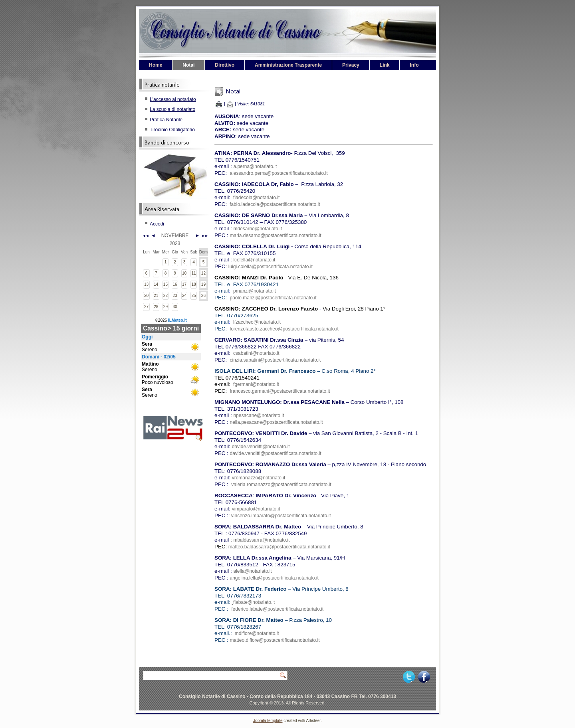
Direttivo (225, 65)
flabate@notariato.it (254, 602)
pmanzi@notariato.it (255, 291)
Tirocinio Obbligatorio (172, 130)
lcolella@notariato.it (254, 260)
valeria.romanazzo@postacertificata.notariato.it (281, 485)
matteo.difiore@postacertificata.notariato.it (275, 640)
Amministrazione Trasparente (288, 65)
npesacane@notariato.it (259, 415)
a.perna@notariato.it (255, 166)
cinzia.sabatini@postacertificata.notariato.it (276, 360)
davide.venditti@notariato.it (261, 447)
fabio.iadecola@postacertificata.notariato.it (275, 204)
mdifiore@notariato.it (257, 633)
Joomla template (268, 721)
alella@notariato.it (252, 571)
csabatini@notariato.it (256, 353)
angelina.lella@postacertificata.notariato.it (274, 578)
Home (156, 65)
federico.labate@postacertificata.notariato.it (277, 609)
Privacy (351, 65)
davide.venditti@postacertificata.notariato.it (276, 453)
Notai (188, 65)
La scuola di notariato (172, 109)
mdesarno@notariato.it (258, 229)
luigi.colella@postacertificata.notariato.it (271, 267)
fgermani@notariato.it (256, 384)
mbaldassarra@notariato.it (261, 540)
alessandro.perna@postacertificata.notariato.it (279, 173)
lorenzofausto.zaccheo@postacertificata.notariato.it (284, 329)
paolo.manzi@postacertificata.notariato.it (273, 298)
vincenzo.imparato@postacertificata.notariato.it (281, 516)
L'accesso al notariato (173, 99)
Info (414, 65)
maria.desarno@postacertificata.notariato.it (276, 235)
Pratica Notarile (166, 120)
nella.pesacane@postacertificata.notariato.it (277, 422)
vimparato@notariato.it (256, 509)
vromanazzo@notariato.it (259, 478)
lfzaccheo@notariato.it (257, 322)
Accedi (157, 224)
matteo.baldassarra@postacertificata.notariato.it (279, 547)
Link (385, 65)
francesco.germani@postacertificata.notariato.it (280, 391)
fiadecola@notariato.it (256, 198)
